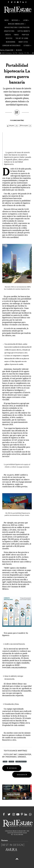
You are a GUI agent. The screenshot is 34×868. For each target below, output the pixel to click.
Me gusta (12, 126)
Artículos (11, 762)
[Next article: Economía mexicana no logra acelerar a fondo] (22, 775)
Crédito (5, 762)
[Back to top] (17, 859)
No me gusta (25, 126)
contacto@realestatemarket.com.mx (17, 833)
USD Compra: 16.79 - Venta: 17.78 (14, 53)
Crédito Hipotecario (21, 762)
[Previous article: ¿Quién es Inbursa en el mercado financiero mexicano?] (12, 768)
